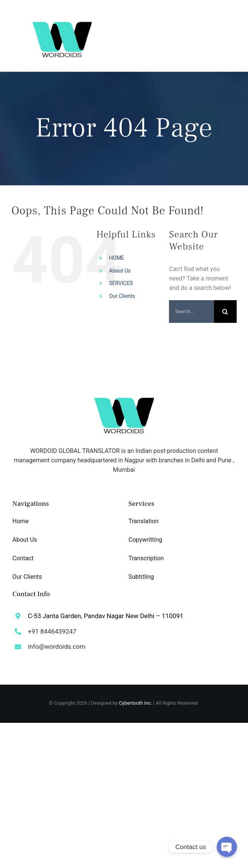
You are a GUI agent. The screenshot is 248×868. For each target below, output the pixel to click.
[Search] (225, 312)
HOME (117, 258)
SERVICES (121, 283)
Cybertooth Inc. (135, 703)
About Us (120, 271)
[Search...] (191, 312)
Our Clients (122, 296)
